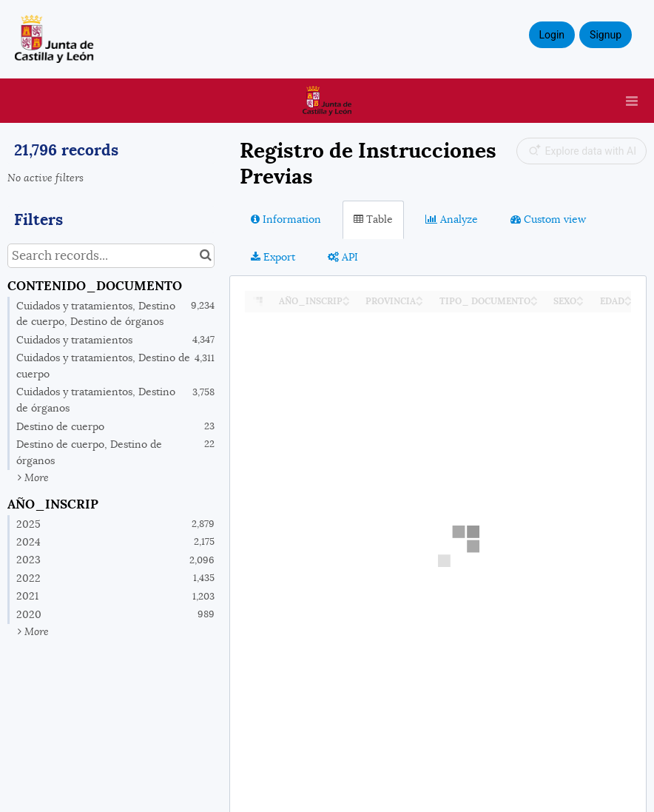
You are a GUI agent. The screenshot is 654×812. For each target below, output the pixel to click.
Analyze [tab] (452, 219)
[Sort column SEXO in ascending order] (580, 297)
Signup (606, 35)
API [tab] (343, 257)
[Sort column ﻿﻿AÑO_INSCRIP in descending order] (346, 302)
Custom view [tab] (548, 219)
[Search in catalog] (205, 256)
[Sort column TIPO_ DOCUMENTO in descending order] (534, 302)
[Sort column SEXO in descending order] (580, 302)
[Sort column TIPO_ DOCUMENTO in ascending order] (534, 297)
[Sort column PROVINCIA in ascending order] (419, 297)
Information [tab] (286, 219)
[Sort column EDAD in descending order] (628, 302)
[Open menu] (632, 101)
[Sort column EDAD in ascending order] (628, 297)
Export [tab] (273, 257)
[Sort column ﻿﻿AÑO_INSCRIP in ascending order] (346, 297)
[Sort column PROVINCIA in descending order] (419, 302)
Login (552, 35)
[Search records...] (111, 256)
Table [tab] (373, 219)
